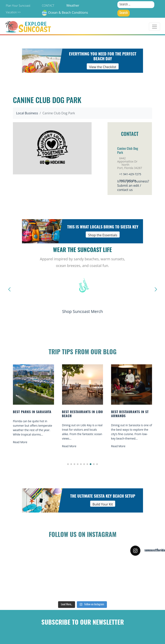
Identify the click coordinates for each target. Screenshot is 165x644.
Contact (48, 6)
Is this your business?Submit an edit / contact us (133, 185)
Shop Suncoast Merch (82, 311)
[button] (68, 464)
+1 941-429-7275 (130, 174)
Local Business (27, 113)
